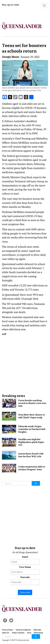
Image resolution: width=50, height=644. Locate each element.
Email (25, 557)
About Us (6, 633)
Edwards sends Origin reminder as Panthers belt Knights (32, 429)
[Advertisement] (25, 365)
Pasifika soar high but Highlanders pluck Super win (31, 442)
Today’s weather (18, 633)
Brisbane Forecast (19, 14)
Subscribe (25, 592)
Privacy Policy (8, 630)
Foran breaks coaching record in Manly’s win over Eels (32, 403)
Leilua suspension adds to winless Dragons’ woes (32, 468)
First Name (25, 567)
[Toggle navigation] (44, 6)
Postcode (25, 577)
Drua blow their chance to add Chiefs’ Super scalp (32, 416)
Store (29, 633)
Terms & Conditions (23, 630)
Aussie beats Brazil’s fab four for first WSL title (31, 455)
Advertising (38, 633)
